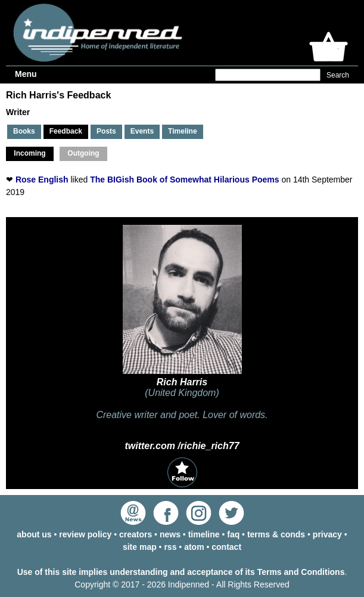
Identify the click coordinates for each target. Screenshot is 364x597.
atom (194, 547)
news (170, 534)
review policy (85, 534)
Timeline (182, 131)
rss (170, 547)
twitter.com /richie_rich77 (182, 446)
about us (34, 534)
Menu (26, 74)
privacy (327, 534)
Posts (106, 131)
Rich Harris (182, 382)
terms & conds (276, 534)
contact (226, 547)
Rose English (42, 180)
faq (233, 534)
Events (142, 131)
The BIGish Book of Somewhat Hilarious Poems (184, 180)
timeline (204, 534)
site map (140, 547)
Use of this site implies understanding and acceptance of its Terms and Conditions (181, 572)
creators (136, 534)
